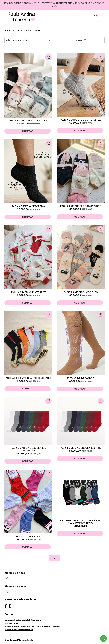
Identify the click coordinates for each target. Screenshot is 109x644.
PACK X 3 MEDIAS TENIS (28, 536)
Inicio (8, 30)
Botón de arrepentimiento (19, 630)
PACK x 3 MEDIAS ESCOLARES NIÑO (81, 448)
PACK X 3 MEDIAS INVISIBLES (81, 292)
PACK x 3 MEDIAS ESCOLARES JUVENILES (28, 449)
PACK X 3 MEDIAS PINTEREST (28, 292)
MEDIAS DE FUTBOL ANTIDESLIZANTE (28, 378)
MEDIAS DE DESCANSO (81, 378)
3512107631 (11, 623)
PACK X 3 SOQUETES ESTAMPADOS (81, 206)
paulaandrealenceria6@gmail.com (23, 620)
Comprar (28, 131)
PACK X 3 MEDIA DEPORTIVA (28, 206)
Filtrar (81, 40)
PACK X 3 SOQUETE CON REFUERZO (81, 120)
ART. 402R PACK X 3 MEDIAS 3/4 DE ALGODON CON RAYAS (81, 522)
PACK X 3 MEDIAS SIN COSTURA (28, 120)
